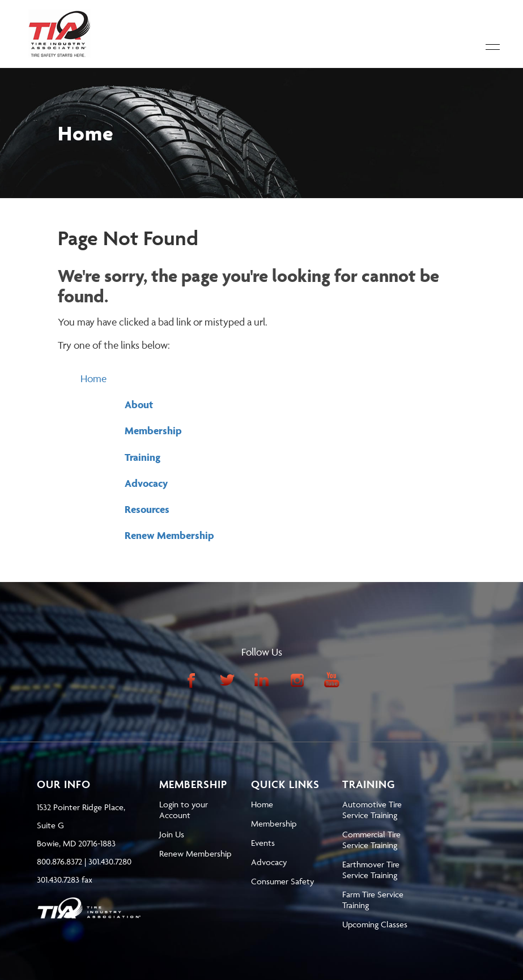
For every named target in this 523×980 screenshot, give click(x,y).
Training (143, 457)
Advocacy (146, 483)
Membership (153, 431)
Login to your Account (184, 810)
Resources (147, 509)
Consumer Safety (282, 881)
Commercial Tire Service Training (371, 840)
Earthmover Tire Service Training (371, 870)
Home (93, 378)
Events (263, 843)
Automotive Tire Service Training (372, 810)
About (139, 405)
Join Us (172, 834)
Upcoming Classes (375, 924)
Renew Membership (169, 535)
